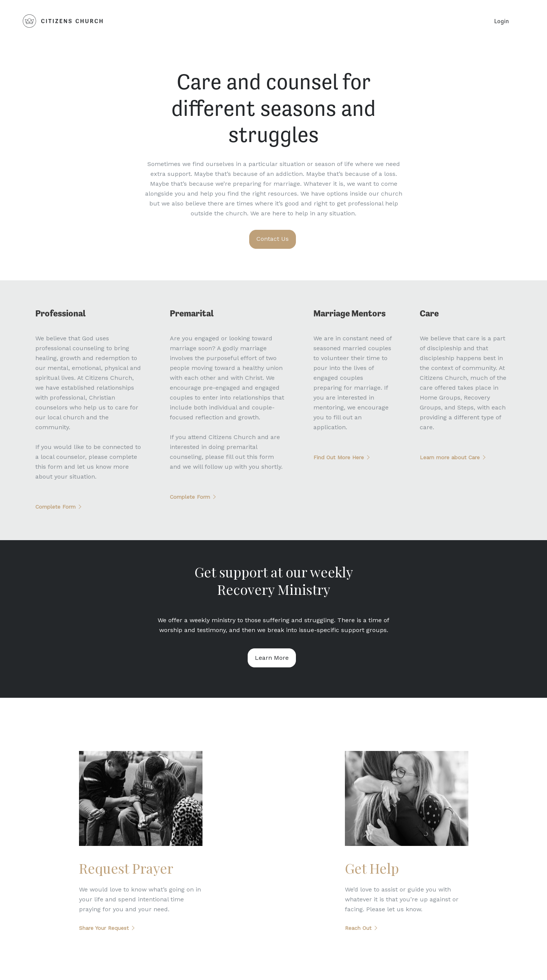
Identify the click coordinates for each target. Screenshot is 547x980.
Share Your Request (104, 928)
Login (502, 21)
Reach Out (358, 928)
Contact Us (273, 239)
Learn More (272, 658)
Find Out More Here (339, 457)
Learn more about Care (450, 457)
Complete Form (55, 507)
